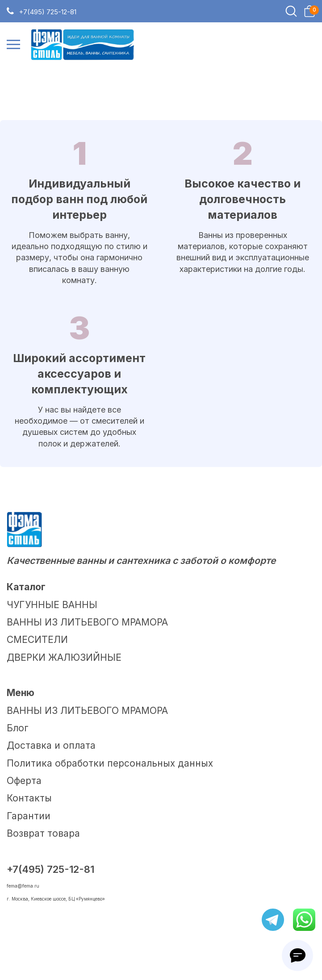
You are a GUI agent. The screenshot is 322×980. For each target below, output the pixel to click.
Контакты (29, 798)
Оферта (24, 781)
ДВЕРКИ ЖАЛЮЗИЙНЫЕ (64, 657)
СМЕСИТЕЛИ (37, 640)
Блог (18, 728)
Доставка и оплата (51, 745)
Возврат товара (43, 833)
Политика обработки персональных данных (110, 763)
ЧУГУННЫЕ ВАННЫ (52, 605)
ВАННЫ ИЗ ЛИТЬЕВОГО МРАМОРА (87, 622)
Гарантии (29, 816)
